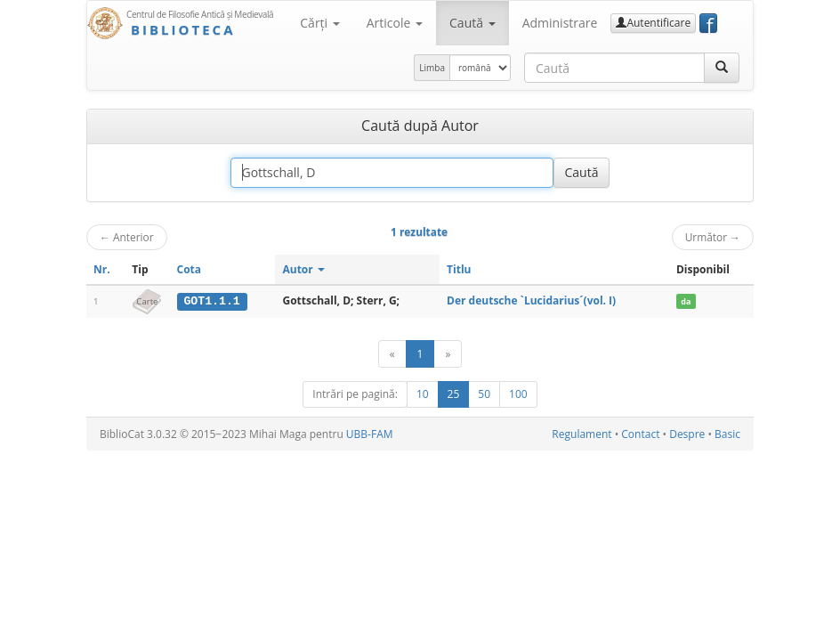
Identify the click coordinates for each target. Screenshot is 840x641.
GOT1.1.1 (211, 301)
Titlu (459, 269)
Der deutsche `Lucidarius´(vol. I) (531, 300)
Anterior (127, 237)
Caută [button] (472, 23)
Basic (727, 434)
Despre (687, 434)
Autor (303, 269)
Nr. (102, 269)
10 (423, 394)
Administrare (560, 23)
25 (454, 394)
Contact (640, 434)
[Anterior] (392, 354)
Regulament (582, 434)
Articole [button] (395, 23)
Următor (713, 237)
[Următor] (448, 354)
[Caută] (722, 68)
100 (518, 394)
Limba (432, 68)
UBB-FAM (370, 434)
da (686, 301)
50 (484, 394)
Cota (190, 269)
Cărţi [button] (319, 23)
